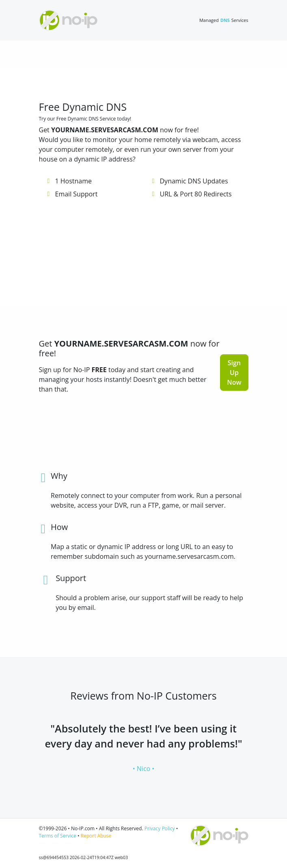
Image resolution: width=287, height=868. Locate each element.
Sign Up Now (234, 373)
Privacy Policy (160, 828)
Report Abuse (96, 836)
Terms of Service (58, 836)
